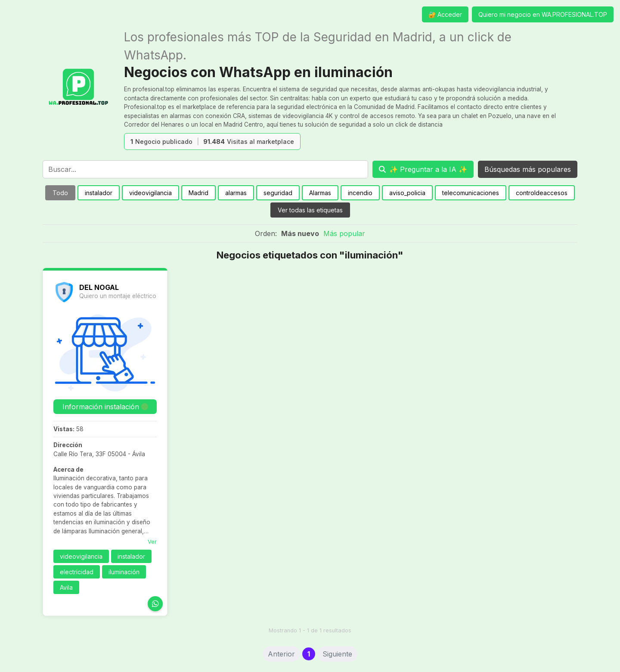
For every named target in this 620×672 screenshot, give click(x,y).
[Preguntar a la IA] (423, 169)
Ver (152, 541)
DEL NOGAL (99, 287)
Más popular (344, 233)
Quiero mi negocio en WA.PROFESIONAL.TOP (543, 14)
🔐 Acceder (445, 14)
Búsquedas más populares (528, 169)
